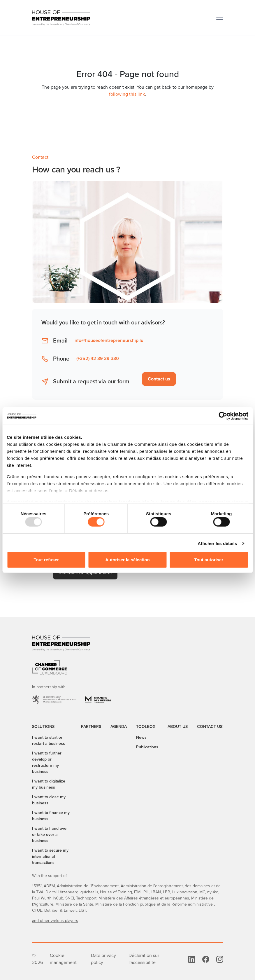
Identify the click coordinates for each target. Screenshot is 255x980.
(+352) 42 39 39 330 (98, 358)
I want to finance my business (51, 816)
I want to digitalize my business (49, 784)
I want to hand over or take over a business (50, 834)
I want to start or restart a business (49, 740)
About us (178, 726)
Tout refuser (46, 560)
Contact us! (210, 726)
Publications (147, 747)
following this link (127, 94)
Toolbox (146, 726)
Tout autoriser (209, 560)
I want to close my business (49, 800)
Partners (91, 726)
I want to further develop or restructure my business (47, 762)
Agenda (119, 726)
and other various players (55, 921)
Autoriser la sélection (127, 560)
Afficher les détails (217, 543)
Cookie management (63, 959)
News (141, 737)
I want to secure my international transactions (50, 856)
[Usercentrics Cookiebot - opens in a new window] (223, 416)
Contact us (159, 379)
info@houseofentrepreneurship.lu (108, 340)
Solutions (43, 726)
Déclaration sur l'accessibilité (144, 959)
